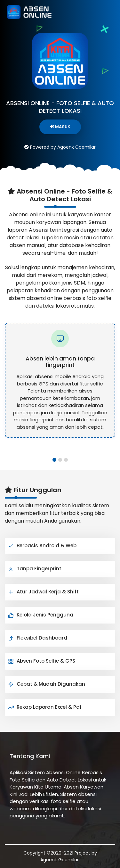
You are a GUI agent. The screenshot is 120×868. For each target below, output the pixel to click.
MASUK (60, 127)
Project (82, 853)
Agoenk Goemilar (60, 860)
